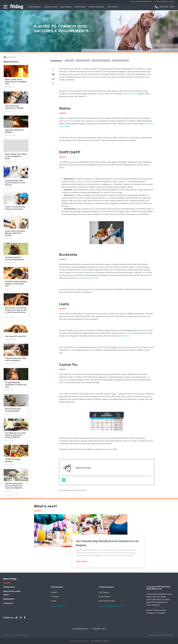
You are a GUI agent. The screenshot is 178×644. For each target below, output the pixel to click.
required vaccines (130, 94)
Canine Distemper (84, 182)
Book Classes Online (107, 601)
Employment (9, 599)
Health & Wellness (96, 7)
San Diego (129, 333)
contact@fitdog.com (80, 629)
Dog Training (66, 7)
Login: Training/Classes (165, 2)
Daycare (54, 592)
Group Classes (105, 597)
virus (107, 198)
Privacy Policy (8, 635)
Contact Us (8, 603)
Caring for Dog (51, 7)
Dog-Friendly (80, 7)
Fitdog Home (9, 587)
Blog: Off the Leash (12, 591)
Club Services (57, 587)
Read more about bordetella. (87, 278)
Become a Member (58, 606)
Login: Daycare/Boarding (141, 2)
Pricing (54, 601)
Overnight (55, 597)
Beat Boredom (35, 7)
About (6, 595)
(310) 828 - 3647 (167, 7)
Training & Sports (106, 587)
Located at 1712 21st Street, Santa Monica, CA (159, 588)
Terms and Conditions (22, 635)
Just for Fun (113, 7)
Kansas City (125, 336)
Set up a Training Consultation (110, 606)
